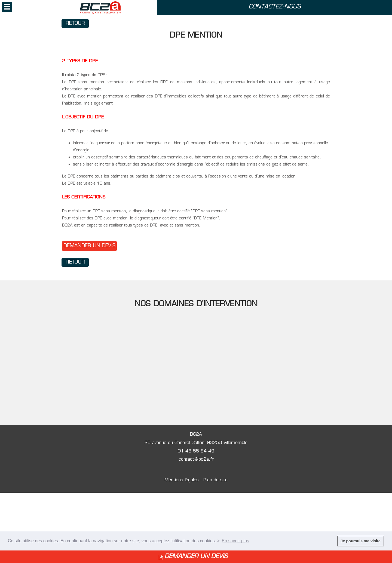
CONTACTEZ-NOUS (275, 7)
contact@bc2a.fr (196, 460)
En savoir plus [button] (236, 541)
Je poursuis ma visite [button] (360, 541)
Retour (75, 24)
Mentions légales (182, 480)
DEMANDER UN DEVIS (196, 557)
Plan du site (215, 480)
